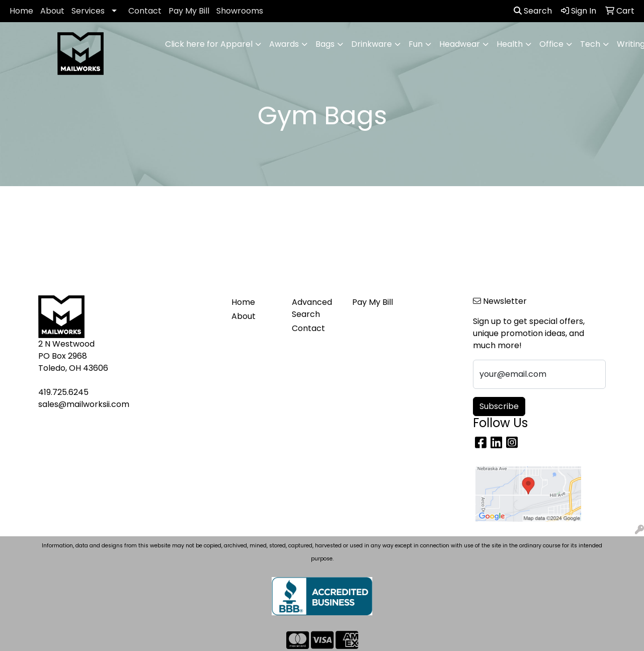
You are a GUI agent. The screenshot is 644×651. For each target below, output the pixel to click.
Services (88, 11)
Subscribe (499, 406)
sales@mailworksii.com (84, 404)
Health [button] (510, 44)
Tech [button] (590, 44)
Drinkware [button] (372, 44)
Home (21, 11)
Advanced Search (312, 308)
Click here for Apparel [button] (209, 44)
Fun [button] (416, 44)
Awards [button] (284, 44)
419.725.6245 (63, 392)
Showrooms (240, 11)
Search (533, 11)
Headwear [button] (460, 44)
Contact (145, 11)
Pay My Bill (189, 11)
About (52, 11)
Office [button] (551, 44)
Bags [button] (325, 44)
